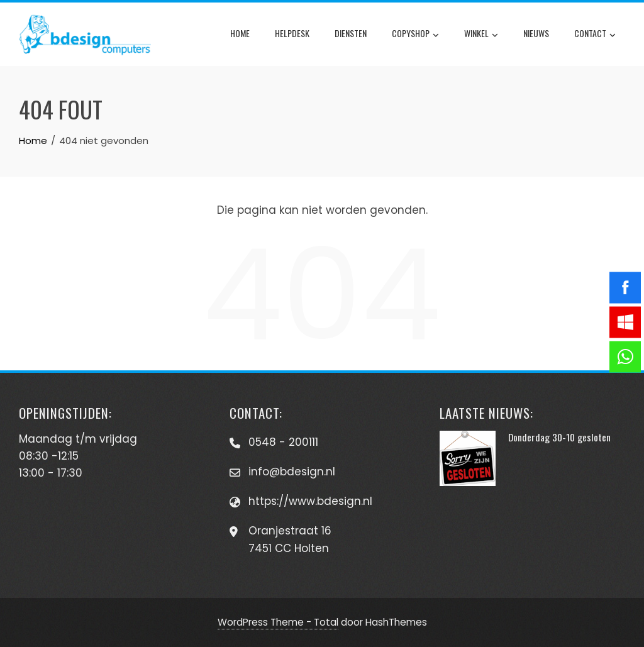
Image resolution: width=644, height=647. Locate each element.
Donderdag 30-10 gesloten (559, 437)
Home (240, 33)
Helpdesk (292, 33)
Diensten (351, 33)
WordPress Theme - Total (278, 622)
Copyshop (415, 35)
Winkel (481, 35)
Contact (595, 35)
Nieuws (536, 33)
